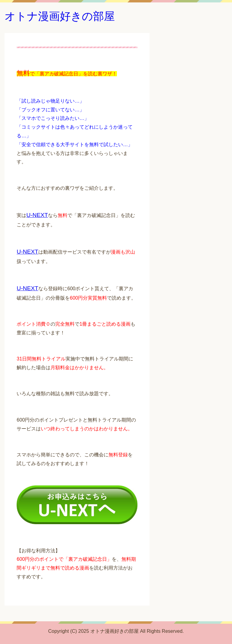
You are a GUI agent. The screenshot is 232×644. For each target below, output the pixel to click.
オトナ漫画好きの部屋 (60, 16)
